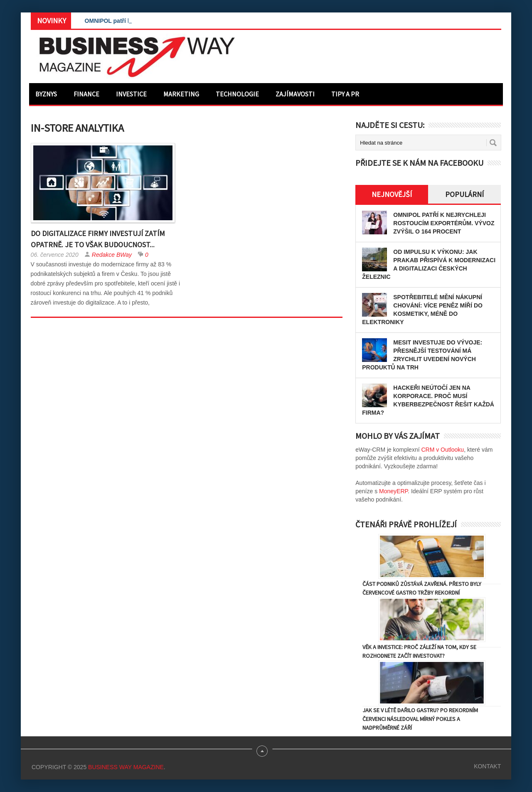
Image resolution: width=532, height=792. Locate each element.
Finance (86, 94)
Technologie (237, 94)
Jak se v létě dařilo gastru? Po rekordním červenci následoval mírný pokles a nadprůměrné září (420, 719)
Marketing (181, 94)
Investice (131, 94)
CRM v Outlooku (442, 450)
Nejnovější (392, 194)
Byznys (46, 94)
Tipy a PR (345, 94)
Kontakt (487, 766)
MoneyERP (393, 491)
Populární (464, 194)
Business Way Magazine (126, 767)
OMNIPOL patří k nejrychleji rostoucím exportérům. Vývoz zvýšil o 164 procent (444, 223)
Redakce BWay (112, 255)
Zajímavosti (295, 94)
